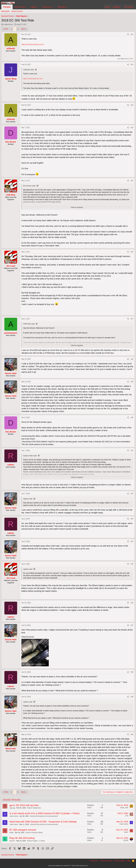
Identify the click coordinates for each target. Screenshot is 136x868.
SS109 (126, 840)
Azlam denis (14, 816)
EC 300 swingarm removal (23, 830)
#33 (132, 519)
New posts (5, 11)
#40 (132, 734)
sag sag (12, 808)
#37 (132, 625)
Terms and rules (106, 861)
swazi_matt (124, 808)
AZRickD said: (29, 70)
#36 (132, 603)
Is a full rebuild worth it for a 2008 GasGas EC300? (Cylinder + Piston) (45, 813)
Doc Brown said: (29, 186)
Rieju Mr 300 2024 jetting (22, 838)
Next (23, 29)
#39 (132, 697)
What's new (20, 7)
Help (128, 861)
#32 (132, 494)
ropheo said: (28, 499)
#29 (132, 382)
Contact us (94, 861)
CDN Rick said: (29, 324)
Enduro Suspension (34, 808)
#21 (132, 34)
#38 (132, 672)
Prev (6, 29)
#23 (132, 105)
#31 (132, 451)
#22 (132, 65)
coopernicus (8, 24)
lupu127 (12, 841)
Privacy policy (119, 861)
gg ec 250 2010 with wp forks (24, 805)
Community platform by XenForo (68, 866)
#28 (132, 359)
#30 (132, 417)
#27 (132, 319)
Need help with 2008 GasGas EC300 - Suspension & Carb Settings (43, 822)
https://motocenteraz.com (33, 44)
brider (11, 833)
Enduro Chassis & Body (34, 833)
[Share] (128, 34)
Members (62, 7)
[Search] (129, 7)
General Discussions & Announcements (44, 816)
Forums (7, 7)
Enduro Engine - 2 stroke (36, 841)
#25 (132, 181)
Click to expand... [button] (77, 207)
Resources (47, 7)
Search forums (17, 11)
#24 (132, 128)
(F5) (127, 816)
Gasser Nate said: (30, 456)
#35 (132, 564)
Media (34, 7)
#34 (132, 541)
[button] (27, 7)
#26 (132, 252)
